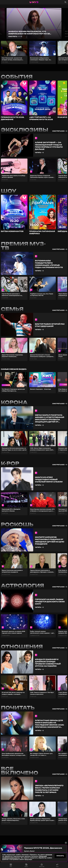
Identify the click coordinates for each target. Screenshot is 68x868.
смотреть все (60, 131)
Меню (11, 865)
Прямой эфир (42, 865)
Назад (57, 865)
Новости (26, 865)
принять (60, 856)
